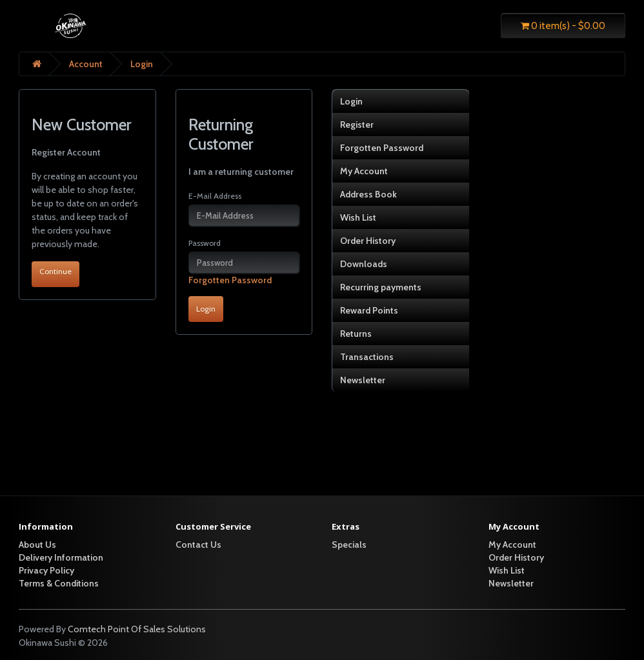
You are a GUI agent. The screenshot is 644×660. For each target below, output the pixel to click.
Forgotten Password (230, 280)
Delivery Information (61, 557)
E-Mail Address (215, 196)
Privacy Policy (46, 570)
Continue (55, 271)
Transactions (367, 357)
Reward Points (369, 310)
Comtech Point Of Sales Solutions (137, 629)
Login (142, 64)
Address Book (368, 194)
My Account (364, 171)
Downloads (364, 264)
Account (86, 64)
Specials (349, 545)
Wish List (358, 217)
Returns (356, 334)
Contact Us (198, 545)
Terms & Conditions (59, 583)
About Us (37, 545)
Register (357, 125)
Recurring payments (381, 287)
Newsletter (363, 380)
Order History (368, 241)
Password (205, 243)
